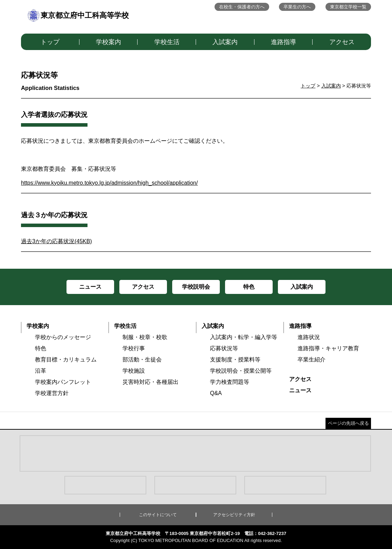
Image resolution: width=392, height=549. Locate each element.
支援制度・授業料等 (235, 360)
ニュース (300, 390)
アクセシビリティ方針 (234, 515)
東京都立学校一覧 (348, 7)
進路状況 (309, 337)
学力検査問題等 (230, 382)
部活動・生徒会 (142, 360)
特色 (41, 348)
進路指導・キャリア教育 (328, 348)
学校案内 (108, 42)
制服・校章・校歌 (145, 337)
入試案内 (225, 42)
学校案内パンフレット (63, 382)
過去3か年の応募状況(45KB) (57, 241)
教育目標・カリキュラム (66, 360)
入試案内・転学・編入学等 (244, 337)
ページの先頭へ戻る (348, 423)
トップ (50, 42)
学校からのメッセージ (63, 337)
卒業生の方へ (297, 7)
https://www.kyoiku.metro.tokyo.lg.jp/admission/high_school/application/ (109, 183)
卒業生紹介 (311, 360)
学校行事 (134, 348)
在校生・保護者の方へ (242, 7)
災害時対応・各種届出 (150, 382)
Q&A (216, 393)
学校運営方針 (52, 393)
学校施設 (134, 371)
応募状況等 (224, 348)
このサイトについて (158, 515)
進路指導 (283, 42)
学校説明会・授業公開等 (241, 371)
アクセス (342, 42)
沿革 (41, 371)
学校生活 (167, 42)
